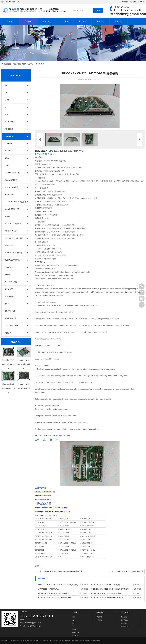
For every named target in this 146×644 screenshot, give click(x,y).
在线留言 (141, 2)
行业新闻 (99, 617)
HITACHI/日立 (10, 289)
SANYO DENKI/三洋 (12, 209)
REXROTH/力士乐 (11, 187)
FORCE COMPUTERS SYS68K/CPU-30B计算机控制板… (58, 585)
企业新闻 (99, 620)
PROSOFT (9, 151)
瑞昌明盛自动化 (19, 64)
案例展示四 (125, 626)
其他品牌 (8, 333)
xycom (7, 304)
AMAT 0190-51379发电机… (49, 589)
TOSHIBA (8, 144)
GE (6, 107)
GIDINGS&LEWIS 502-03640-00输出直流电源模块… (111, 589)
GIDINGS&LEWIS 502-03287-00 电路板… (107, 593)
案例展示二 (125, 620)
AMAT (7, 100)
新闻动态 (46, 21)
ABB (6, 85)
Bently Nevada (10, 122)
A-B (6, 93)
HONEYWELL (10, 195)
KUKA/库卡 (9, 267)
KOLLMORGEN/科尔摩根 (14, 238)
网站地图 (125, 2)
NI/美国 (7, 216)
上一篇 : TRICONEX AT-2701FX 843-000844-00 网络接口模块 (59, 571)
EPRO (7, 165)
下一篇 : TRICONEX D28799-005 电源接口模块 (126, 571)
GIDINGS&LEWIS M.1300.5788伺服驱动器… (108, 598)
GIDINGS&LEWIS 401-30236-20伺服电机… (55, 593)
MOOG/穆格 (9, 296)
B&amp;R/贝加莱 (11, 180)
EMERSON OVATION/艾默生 (15, 202)
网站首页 (10, 21)
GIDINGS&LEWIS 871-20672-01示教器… (107, 585)
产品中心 (28, 21)
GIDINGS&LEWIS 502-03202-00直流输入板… (55, 598)
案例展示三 (125, 623)
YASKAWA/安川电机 (12, 260)
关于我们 (100, 21)
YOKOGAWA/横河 (11, 231)
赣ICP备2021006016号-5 (93, 641)
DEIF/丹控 (8, 275)
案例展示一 (125, 617)
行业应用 (64, 21)
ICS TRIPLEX (10, 311)
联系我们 (118, 21)
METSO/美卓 (9, 245)
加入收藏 (133, 2)
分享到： (38, 566)
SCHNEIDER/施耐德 (12, 173)
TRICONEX (40, 64)
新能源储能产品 (10, 318)
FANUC (7, 114)
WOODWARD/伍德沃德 (13, 253)
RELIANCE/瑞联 (11, 282)
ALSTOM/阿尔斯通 (12, 326)
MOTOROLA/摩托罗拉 (13, 224)
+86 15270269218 (142, 286)
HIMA (7, 158)
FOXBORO (9, 129)
